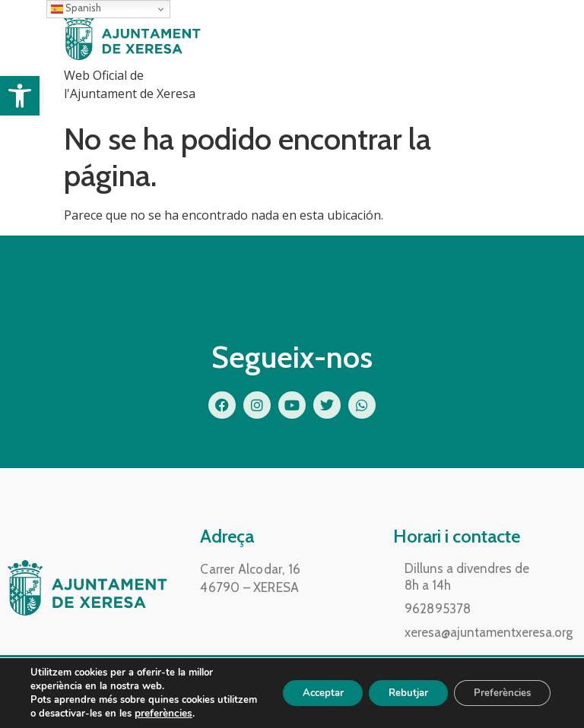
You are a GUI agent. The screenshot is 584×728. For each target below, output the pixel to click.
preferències (205, 714)
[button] (20, 96)
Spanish (76, 8)
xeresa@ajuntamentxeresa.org (489, 632)
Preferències (498, 693)
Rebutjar (396, 693)
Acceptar (302, 693)
